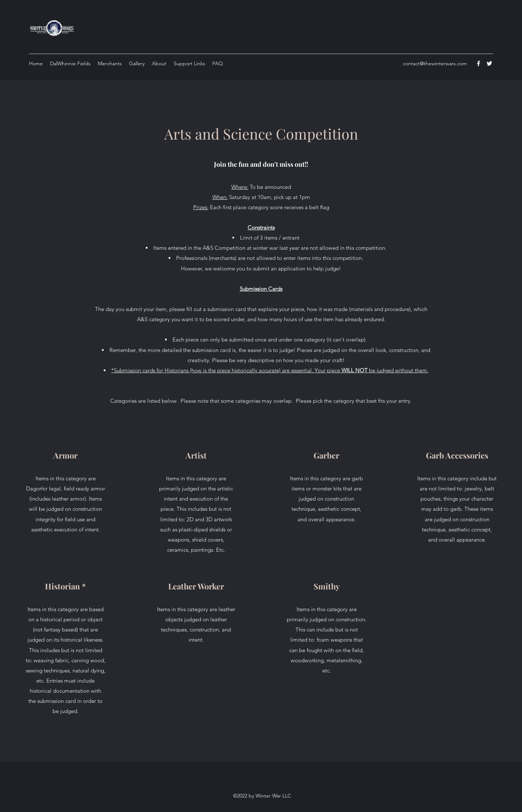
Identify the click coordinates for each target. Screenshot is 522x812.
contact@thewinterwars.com (435, 63)
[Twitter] (489, 63)
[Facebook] (478, 63)
